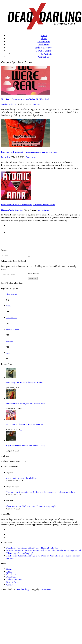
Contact (10, 585)
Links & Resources (44, 48)
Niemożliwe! (45, 589)
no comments (43, 210)
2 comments (31, 157)
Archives (5, 461)
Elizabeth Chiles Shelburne (12, 210)
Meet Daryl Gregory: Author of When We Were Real (25, 99)
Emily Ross (6, 157)
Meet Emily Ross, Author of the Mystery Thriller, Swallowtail (32, 548)
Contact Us (44, 57)
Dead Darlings (23, 589)
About (44, 39)
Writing (9, 306)
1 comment (36, 104)
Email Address (33, 274)
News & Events (44, 51)
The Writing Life (12, 294)
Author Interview (12, 318)
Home (44, 36)
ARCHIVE (46, 54)
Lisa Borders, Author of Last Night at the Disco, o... (25, 424)
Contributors (44, 42)
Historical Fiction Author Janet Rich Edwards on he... (26, 404)
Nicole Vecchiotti (8, 104)
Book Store (44, 45)
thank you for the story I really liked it (22, 478)
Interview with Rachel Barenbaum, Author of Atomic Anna (28, 205)
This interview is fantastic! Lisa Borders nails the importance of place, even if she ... (41, 492)
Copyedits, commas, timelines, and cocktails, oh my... (26, 446)
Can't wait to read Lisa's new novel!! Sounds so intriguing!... (31, 506)
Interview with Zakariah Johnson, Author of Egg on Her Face (29, 152)
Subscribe (33, 278)
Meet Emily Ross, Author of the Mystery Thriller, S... (26, 383)
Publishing (10, 341)
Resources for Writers (13, 329)
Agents (8, 353)
